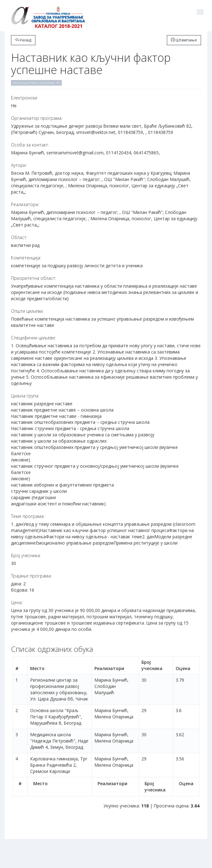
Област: (19, 237)
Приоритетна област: (34, 278)
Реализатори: (25, 204)
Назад (23, 40)
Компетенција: (26, 258)
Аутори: (19, 165)
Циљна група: (25, 396)
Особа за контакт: (30, 145)
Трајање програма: (31, 576)
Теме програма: (28, 516)
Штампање (184, 40)
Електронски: (24, 98)
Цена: (17, 602)
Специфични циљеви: (33, 338)
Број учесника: (26, 555)
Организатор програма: (37, 118)
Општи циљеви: (27, 311)
